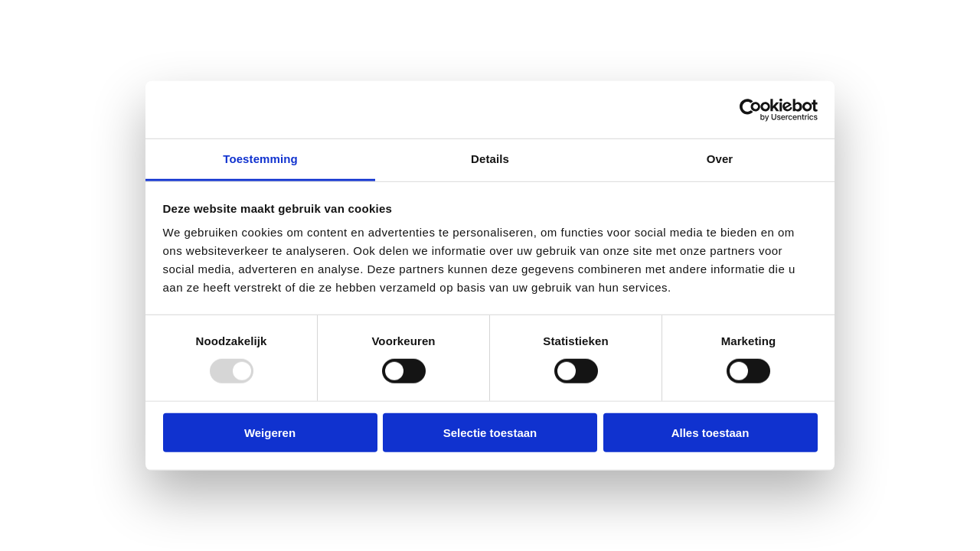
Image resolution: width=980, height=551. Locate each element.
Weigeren (270, 433)
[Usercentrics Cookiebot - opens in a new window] (751, 109)
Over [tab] (720, 159)
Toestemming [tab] (260, 159)
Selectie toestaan (490, 433)
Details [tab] (490, 159)
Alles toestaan (710, 433)
